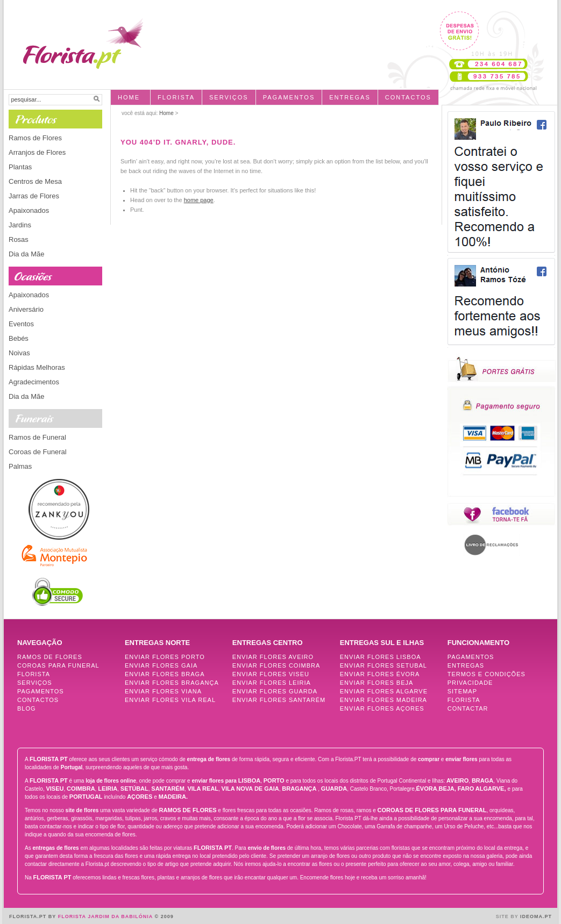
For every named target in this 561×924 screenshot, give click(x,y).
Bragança (299, 789)
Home (129, 97)
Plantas (20, 167)
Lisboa (250, 780)
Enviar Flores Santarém (279, 700)
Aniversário (26, 309)
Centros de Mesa (35, 181)
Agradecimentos (34, 382)
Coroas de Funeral (38, 452)
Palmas (20, 466)
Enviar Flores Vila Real (170, 700)
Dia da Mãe (26, 254)
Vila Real (203, 789)
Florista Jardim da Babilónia (106, 916)
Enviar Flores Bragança (172, 683)
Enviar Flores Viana (163, 691)
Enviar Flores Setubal (384, 665)
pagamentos (289, 97)
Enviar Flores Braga (165, 674)
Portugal (86, 797)
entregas (350, 97)
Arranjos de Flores (37, 152)
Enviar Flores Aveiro (273, 657)
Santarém (168, 789)
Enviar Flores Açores (382, 708)
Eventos (21, 324)
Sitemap (462, 691)
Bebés (19, 338)
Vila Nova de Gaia (250, 789)
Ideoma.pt (536, 916)
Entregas (466, 665)
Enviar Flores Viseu (271, 674)
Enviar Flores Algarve (384, 691)
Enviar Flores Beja (377, 683)
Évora (427, 789)
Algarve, (492, 789)
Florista (176, 97)
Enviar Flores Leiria (272, 683)
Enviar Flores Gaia (161, 665)
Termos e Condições (487, 674)
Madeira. (173, 797)
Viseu (55, 789)
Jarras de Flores (34, 196)
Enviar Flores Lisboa (381, 657)
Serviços (229, 97)
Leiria (108, 789)
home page (199, 200)
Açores (140, 797)
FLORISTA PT (49, 759)
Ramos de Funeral (37, 437)
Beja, (447, 789)
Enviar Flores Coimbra (276, 665)
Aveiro (457, 780)
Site (502, 916)
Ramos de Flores (35, 138)
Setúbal (134, 789)
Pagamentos (41, 691)
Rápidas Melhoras (37, 367)
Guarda (334, 789)
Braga (482, 780)
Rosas (19, 239)
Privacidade (470, 683)
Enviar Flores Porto (165, 657)
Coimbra (81, 789)
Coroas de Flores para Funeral (432, 810)
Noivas (19, 353)
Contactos (408, 97)
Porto (274, 780)
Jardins (20, 225)
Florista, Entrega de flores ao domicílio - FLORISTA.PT (79, 39)
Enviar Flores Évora (380, 674)
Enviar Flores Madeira (384, 700)
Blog (27, 708)
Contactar (468, 708)
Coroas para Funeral (58, 665)
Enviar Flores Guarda (275, 691)
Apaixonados (29, 210)
